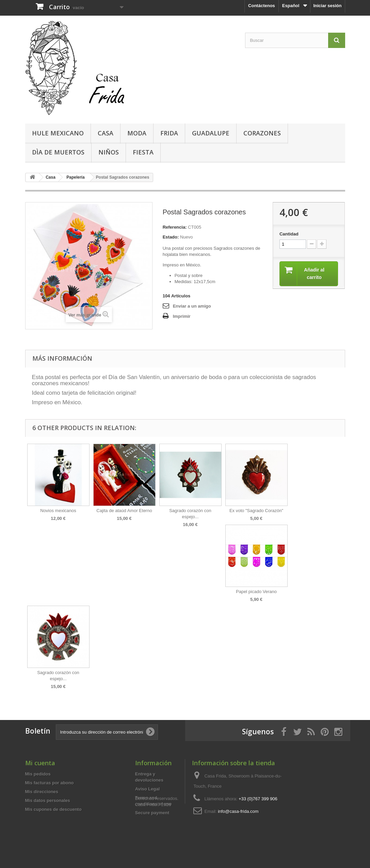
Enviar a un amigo (192, 306)
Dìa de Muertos (58, 152)
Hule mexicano (58, 133)
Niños (109, 152)
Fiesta (143, 152)
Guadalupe (211, 133)
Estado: (171, 237)
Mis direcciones (42, 792)
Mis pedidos (38, 774)
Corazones (262, 133)
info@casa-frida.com (238, 811)
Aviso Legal (147, 789)
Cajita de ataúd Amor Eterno (124, 511)
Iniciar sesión (327, 6)
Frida (169, 133)
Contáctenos (262, 6)
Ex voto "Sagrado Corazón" (256, 511)
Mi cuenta (40, 763)
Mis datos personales (48, 800)
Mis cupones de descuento (53, 809)
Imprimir (182, 316)
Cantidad (289, 234)
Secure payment (152, 813)
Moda (137, 133)
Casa (106, 133)
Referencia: (175, 227)
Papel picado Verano (256, 592)
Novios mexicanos (58, 511)
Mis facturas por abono (50, 783)
